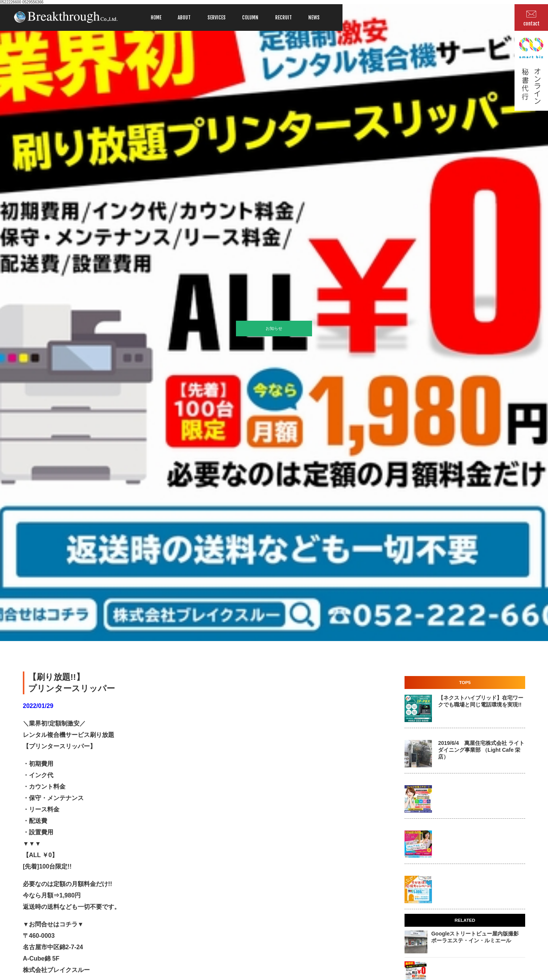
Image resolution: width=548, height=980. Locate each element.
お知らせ (274, 328)
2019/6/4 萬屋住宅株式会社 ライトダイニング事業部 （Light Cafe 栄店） (481, 750)
